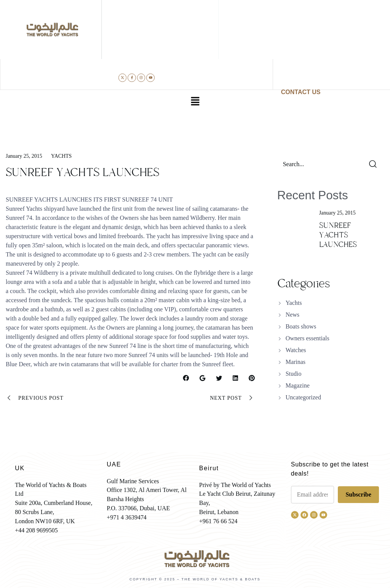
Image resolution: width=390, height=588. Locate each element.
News (292, 315)
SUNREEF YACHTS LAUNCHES (338, 235)
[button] (195, 102)
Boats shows (301, 326)
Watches (296, 350)
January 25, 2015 (24, 156)
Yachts (61, 156)
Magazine (298, 385)
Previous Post (35, 398)
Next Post (232, 398)
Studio (294, 374)
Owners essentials (308, 338)
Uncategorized (303, 397)
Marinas (296, 362)
